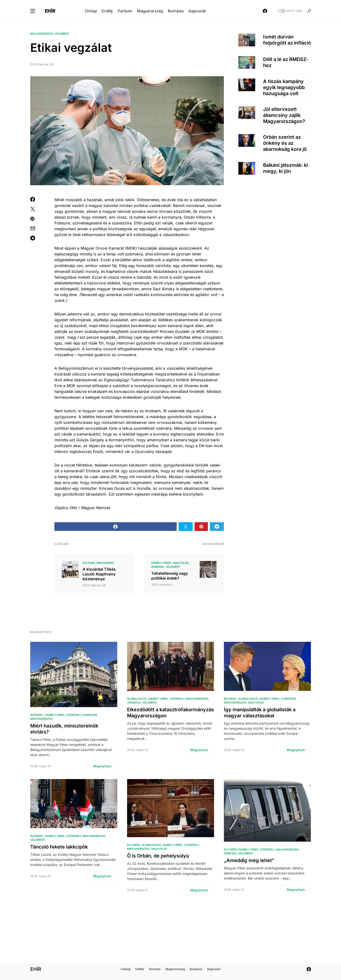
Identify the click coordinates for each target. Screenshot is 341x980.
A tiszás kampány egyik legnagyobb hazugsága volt (284, 87)
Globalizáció (137, 699)
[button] (33, 11)
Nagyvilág (181, 563)
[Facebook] (265, 11)
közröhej (74, 715)
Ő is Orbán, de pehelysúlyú (158, 856)
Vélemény (62, 34)
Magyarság (105, 563)
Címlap (126, 969)
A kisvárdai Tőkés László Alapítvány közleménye (99, 574)
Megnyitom (102, 766)
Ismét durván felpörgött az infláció (287, 40)
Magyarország (42, 34)
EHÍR (50, 11)
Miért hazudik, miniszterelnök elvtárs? (64, 729)
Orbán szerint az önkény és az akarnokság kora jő (285, 143)
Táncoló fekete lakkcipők (59, 847)
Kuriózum (90, 715)
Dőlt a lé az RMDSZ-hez (286, 62)
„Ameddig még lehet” (249, 860)
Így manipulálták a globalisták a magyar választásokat (260, 713)
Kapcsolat (214, 969)
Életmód (133, 845)
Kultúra (89, 563)
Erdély (140, 969)
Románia (158, 567)
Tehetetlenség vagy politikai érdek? (170, 576)
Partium (155, 969)
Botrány (37, 715)
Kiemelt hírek (161, 563)
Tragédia (134, 703)
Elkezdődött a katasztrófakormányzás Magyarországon (170, 713)
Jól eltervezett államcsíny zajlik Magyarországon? (284, 115)
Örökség (230, 853)
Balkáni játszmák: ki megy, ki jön (285, 168)
